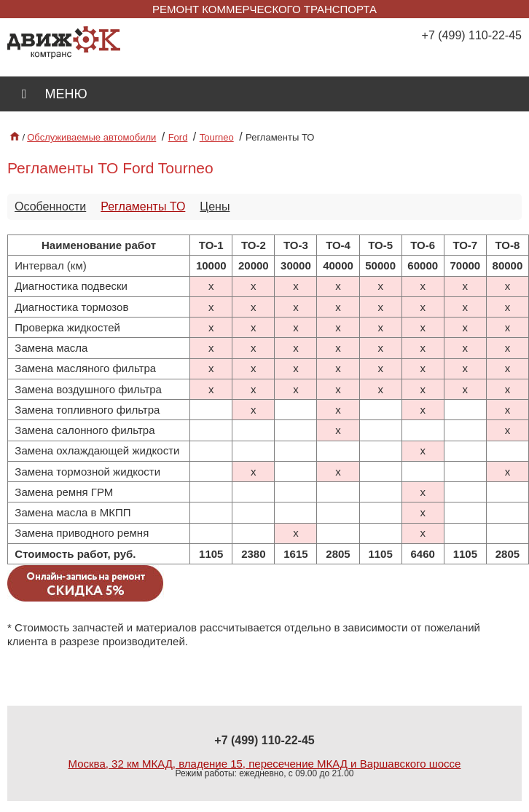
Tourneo (217, 137)
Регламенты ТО (143, 206)
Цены (215, 206)
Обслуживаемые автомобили (91, 137)
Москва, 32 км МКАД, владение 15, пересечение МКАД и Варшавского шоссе (265, 764)
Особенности (50, 206)
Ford (178, 137)
